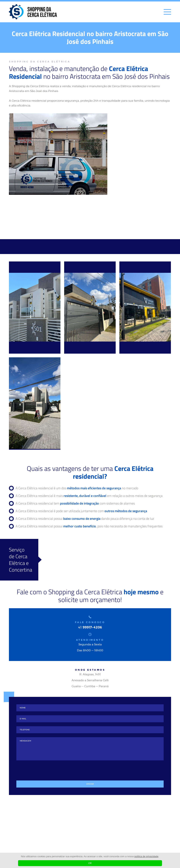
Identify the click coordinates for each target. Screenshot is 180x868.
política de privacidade (146, 856)
